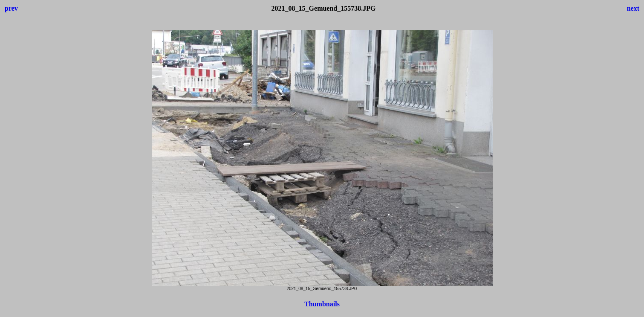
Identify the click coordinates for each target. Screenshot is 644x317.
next (633, 8)
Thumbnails (322, 304)
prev (11, 8)
